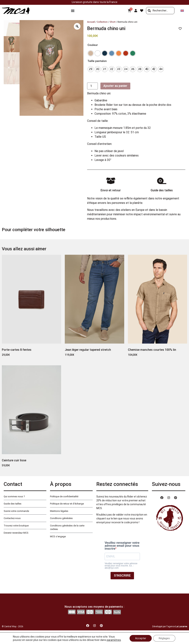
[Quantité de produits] (92, 86)
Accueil (91, 22)
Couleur (93, 45)
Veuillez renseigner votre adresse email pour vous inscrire (122, 546)
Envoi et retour (111, 190)
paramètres (114, 640)
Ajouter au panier (115, 86)
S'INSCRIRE (122, 576)
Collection (102, 22)
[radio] (91, 53)
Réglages (164, 638)
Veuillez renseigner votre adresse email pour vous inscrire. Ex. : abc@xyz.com (121, 566)
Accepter (141, 638)
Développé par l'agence (170, 626)
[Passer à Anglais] (182, 11)
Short (113, 22)
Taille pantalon (97, 61)
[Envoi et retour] (111, 181)
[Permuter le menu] (73, 11)
